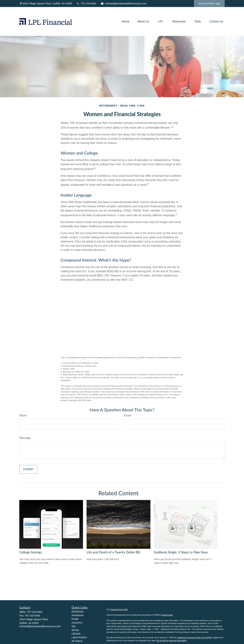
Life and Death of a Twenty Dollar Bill (113, 552)
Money (75, 630)
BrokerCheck (167, 615)
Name (23, 415)
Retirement (78, 612)
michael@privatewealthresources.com (124, 4)
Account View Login (209, 4)
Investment (78, 615)
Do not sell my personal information (172, 640)
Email (127, 415)
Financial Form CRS (119, 609)
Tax (74, 626)
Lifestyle (76, 634)
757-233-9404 (86, 4)
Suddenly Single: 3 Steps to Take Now (181, 552)
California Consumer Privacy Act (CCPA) (194, 638)
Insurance (77, 623)
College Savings (30, 552)
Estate (75, 619)
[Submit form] (28, 469)
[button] (126, 21)
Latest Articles (79, 637)
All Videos (77, 641)
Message (25, 438)
